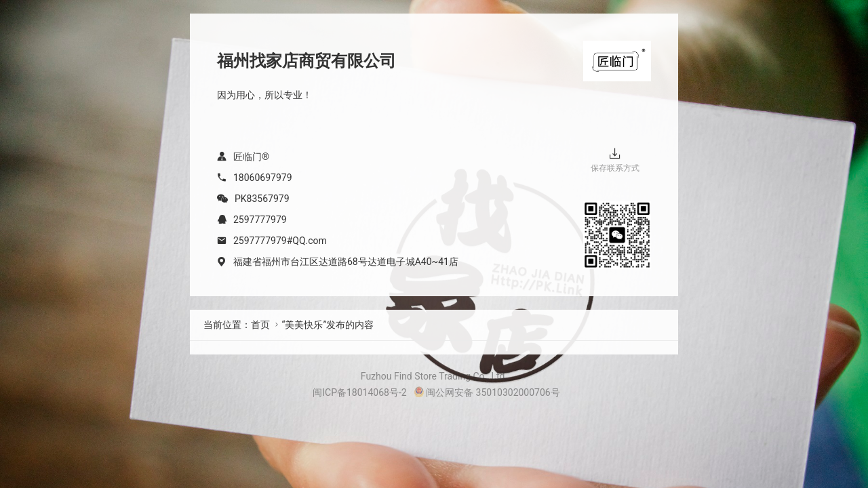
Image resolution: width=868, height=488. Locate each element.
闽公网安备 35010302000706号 (487, 392)
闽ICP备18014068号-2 (359, 392)
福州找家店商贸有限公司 (307, 61)
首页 (260, 325)
